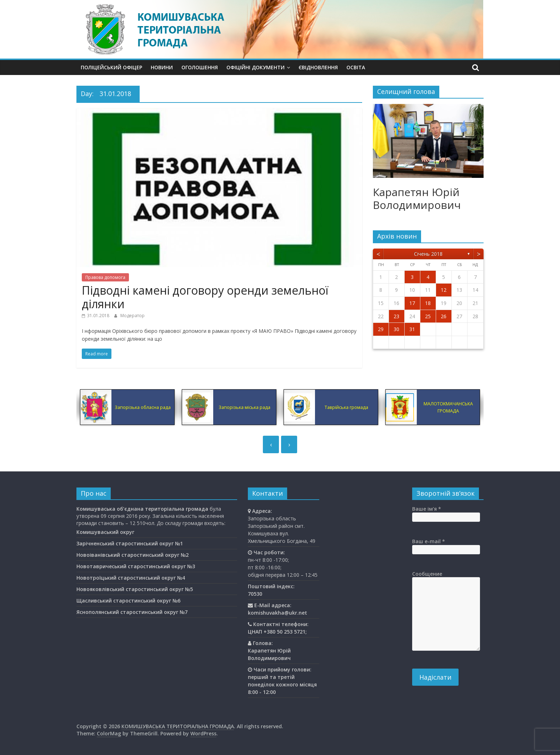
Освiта (356, 67)
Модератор (132, 316)
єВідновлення (318, 67)
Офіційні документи (256, 67)
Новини (162, 67)
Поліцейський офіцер (111, 67)
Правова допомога (105, 277)
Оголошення (200, 67)
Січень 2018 (428, 254)
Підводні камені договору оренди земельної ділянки (205, 297)
